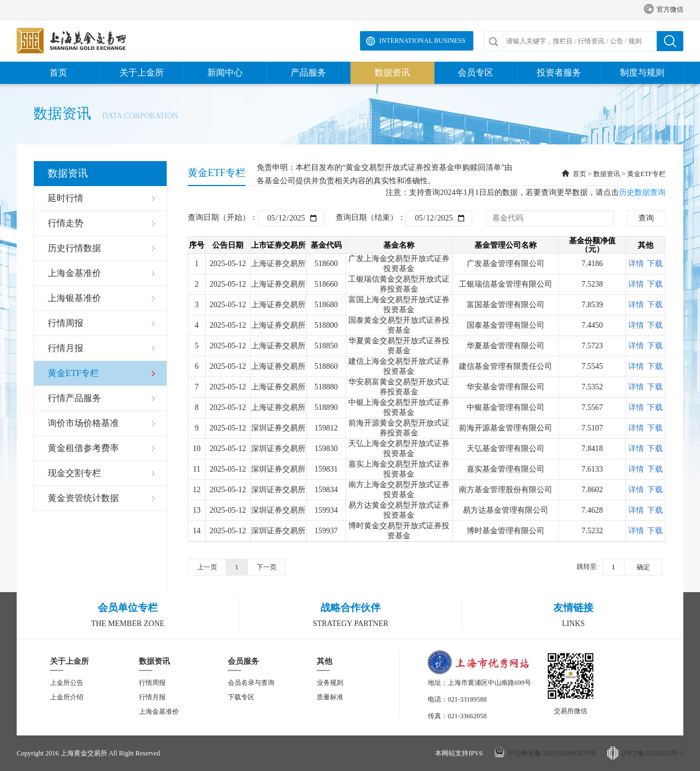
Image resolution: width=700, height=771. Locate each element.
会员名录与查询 (251, 683)
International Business (422, 41)
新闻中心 (225, 72)
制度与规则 (642, 72)
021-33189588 (467, 699)
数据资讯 (392, 72)
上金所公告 (67, 683)
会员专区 (476, 72)
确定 (643, 567)
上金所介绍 (67, 697)
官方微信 (664, 10)
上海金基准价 (159, 712)
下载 (655, 264)
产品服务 (308, 72)
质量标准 (330, 697)
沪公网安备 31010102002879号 (552, 753)
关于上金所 (142, 72)
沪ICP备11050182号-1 (652, 753)
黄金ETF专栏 (646, 174)
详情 (636, 264)
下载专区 (241, 697)
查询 (646, 218)
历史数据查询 (642, 192)
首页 (58, 72)
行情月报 (152, 697)
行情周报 (152, 683)
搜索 (670, 41)
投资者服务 (559, 72)
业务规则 (330, 683)
